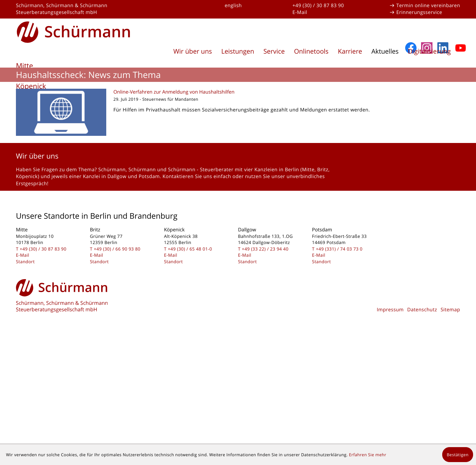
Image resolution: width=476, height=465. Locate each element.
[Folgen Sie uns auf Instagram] (427, 172)
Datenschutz (422, 433)
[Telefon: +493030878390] (43, 372)
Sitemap (450, 433)
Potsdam (31, 107)
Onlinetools (311, 51)
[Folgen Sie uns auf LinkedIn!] (444, 172)
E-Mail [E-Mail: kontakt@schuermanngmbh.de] (23, 379)
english (233, 6)
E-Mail (300, 12)
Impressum (390, 433)
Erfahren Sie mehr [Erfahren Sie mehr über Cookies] (368, 455)
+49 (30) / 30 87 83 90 (318, 6)
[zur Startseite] (74, 31)
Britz (23, 76)
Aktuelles (385, 51)
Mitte (25, 66)
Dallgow (29, 96)
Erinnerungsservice (419, 12)
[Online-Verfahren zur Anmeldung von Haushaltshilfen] (238, 236)
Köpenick (31, 86)
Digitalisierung (429, 51)
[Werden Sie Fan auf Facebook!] (411, 172)
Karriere (350, 51)
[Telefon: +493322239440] (265, 372)
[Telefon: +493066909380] (117, 372)
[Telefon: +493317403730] (339, 372)
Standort (25, 385)
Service (274, 51)
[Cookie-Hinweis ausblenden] (458, 455)
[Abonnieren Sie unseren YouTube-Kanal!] (461, 172)
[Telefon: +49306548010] (190, 372)
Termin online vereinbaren (428, 6)
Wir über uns (193, 51)
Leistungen (238, 51)
